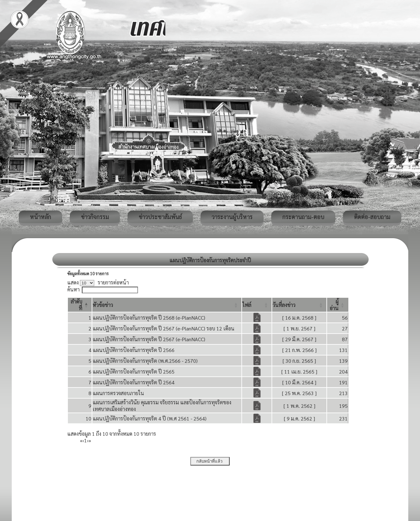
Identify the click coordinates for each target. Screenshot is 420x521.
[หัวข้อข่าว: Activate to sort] (167, 305)
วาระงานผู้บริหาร (232, 217)
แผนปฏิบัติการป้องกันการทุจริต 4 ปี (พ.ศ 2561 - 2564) (150, 418)
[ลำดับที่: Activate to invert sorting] (80, 305)
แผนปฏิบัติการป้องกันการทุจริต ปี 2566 (134, 350)
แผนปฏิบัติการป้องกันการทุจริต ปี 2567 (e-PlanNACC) (149, 339)
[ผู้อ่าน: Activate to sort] (338, 305)
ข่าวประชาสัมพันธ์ (160, 217)
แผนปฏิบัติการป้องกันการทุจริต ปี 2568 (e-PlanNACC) (149, 318)
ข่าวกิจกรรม (95, 217)
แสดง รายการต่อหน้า (98, 282)
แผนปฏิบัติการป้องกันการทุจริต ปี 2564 (134, 382)
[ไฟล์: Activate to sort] (257, 305)
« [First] (81, 440)
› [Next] (88, 440)
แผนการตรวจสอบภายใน (118, 393)
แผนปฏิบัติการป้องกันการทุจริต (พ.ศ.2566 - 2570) (145, 361)
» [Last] (90, 440)
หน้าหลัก (40, 217)
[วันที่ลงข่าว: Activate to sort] (299, 305)
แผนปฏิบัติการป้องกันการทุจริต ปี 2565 (134, 371)
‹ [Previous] (83, 440)
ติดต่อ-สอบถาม (372, 217)
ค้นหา (73, 289)
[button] (103, 305)
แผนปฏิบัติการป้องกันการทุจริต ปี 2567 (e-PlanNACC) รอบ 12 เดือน (164, 328)
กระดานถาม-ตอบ (303, 217)
